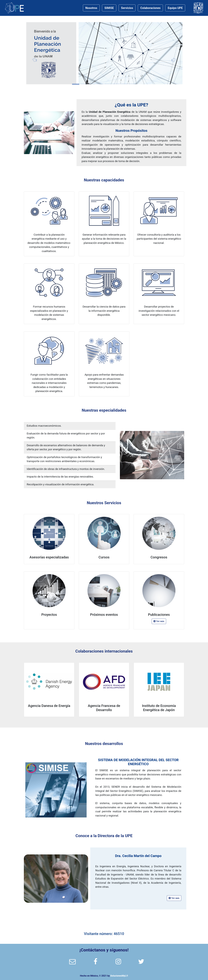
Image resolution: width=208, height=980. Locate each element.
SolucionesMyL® (119, 976)
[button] (36, 53)
